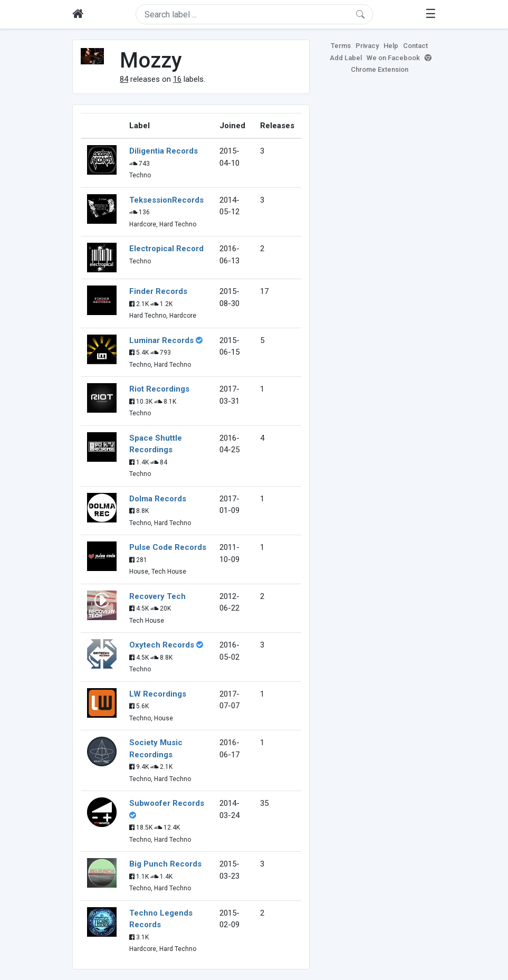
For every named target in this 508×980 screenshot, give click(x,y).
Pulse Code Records (168, 547)
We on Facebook (393, 58)
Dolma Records (158, 499)
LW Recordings (158, 694)
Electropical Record (166, 249)
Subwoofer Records (167, 803)
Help (391, 46)
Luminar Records (161, 340)
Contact (415, 46)
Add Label (346, 58)
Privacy (367, 46)
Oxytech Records (162, 645)
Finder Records (158, 291)
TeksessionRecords (166, 200)
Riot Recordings (159, 389)
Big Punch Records (165, 864)
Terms (341, 46)
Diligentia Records (164, 151)
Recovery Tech (157, 596)
